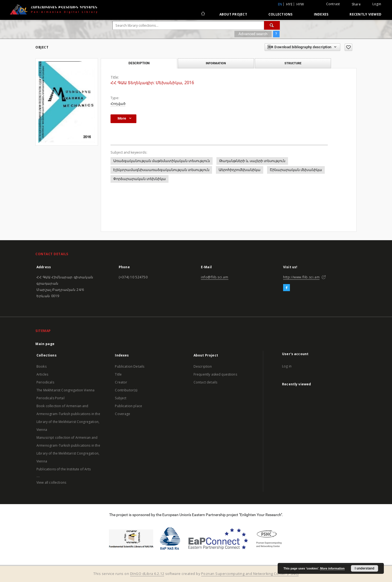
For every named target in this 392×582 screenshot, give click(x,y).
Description (203, 366)
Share (356, 4)
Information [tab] (216, 63)
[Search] (272, 25)
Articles (42, 374)
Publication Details (130, 366)
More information (332, 568)
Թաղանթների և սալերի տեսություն (252, 161)
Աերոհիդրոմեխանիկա (240, 170)
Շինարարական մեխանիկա (296, 170)
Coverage (122, 414)
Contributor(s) (126, 390)
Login (377, 4)
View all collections (51, 482)
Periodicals (45, 382)
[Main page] (203, 14)
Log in (287, 366)
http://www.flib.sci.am (301, 277)
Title (118, 374)
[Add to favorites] (348, 47)
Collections (281, 14)
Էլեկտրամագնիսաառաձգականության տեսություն (161, 170)
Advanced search (253, 34)
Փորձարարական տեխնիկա (140, 179)
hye (289, 4)
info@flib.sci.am (215, 277)
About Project (233, 14)
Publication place (128, 406)
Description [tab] (139, 63)
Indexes (321, 14)
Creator (121, 382)
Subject (121, 398)
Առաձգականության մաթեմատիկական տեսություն (162, 161)
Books (42, 366)
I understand (365, 568)
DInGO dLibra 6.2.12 (147, 574)
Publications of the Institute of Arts (64, 469)
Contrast (333, 4)
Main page (45, 344)
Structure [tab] (293, 63)
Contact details (205, 382)
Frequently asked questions (215, 374)
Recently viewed (365, 14)
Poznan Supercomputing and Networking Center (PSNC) (250, 574)
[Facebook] (287, 288)
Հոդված (118, 104)
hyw (300, 4)
